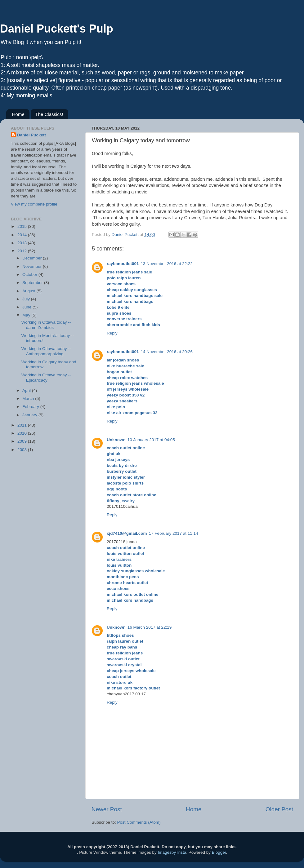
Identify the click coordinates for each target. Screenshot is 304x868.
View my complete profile (34, 204)
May (27, 315)
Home (18, 114)
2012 (23, 251)
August (29, 291)
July (27, 299)
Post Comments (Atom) (139, 822)
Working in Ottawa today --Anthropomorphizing (46, 351)
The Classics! (49, 114)
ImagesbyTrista (172, 852)
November (33, 266)
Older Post (279, 809)
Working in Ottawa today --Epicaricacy (46, 377)
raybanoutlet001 (123, 264)
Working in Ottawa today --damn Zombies (46, 325)
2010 (23, 433)
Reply (112, 333)
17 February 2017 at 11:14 (173, 533)
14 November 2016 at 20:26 (167, 352)
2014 (23, 235)
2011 (23, 425)
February (31, 407)
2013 (23, 243)
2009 (23, 441)
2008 (23, 450)
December (33, 258)
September (33, 283)
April (27, 390)
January (30, 415)
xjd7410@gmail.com (127, 533)
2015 (23, 226)
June (27, 307)
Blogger (219, 852)
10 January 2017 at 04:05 (151, 440)
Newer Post (107, 809)
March (29, 399)
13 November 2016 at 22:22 (167, 264)
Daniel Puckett (31, 135)
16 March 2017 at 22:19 (150, 627)
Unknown (116, 440)
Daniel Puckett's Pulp (57, 29)
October (30, 275)
